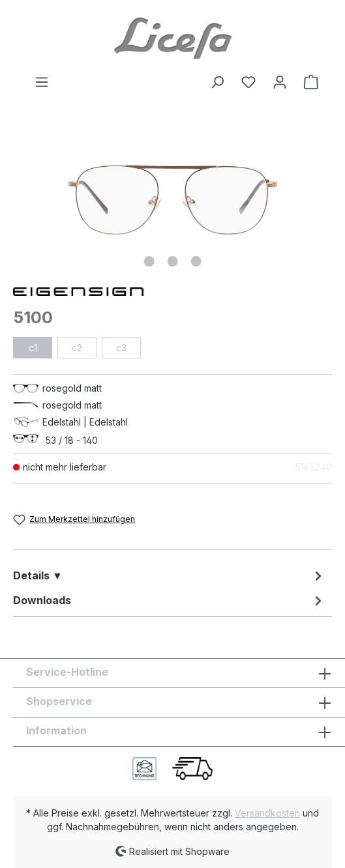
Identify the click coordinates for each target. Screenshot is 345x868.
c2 (77, 348)
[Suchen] (217, 82)
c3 (121, 348)
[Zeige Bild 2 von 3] (172, 261)
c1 (33, 348)
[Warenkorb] (307, 82)
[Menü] (42, 82)
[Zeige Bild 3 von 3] (196, 261)
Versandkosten (267, 813)
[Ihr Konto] (280, 82)
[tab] (169, 575)
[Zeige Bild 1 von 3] (149, 261)
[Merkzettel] (248, 82)
